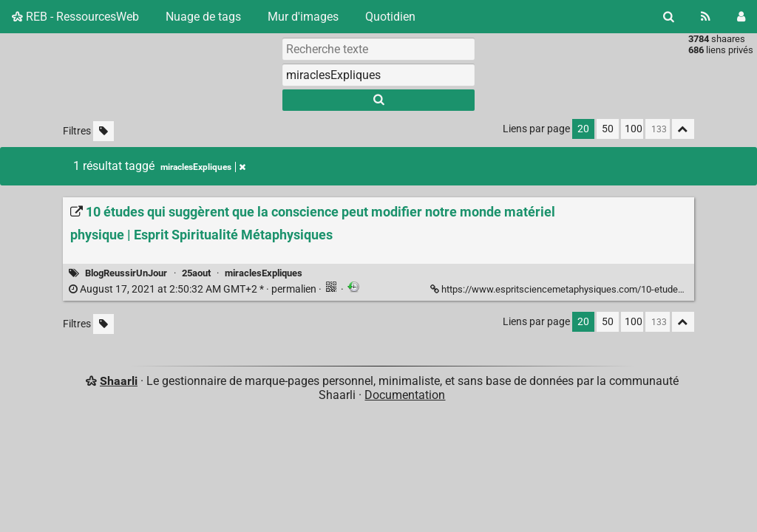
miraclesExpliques (264, 273)
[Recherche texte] (378, 49)
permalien (194, 289)
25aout (196, 273)
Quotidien (390, 17)
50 (608, 129)
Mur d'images (303, 17)
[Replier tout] (683, 129)
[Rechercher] (669, 17)
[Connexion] (741, 17)
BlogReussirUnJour (126, 273)
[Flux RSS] (706, 17)
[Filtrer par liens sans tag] (103, 131)
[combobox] (378, 75)
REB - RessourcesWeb (75, 17)
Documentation (405, 395)
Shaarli (119, 381)
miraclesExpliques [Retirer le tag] (203, 167)
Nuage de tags (203, 17)
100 (634, 129)
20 (583, 129)
